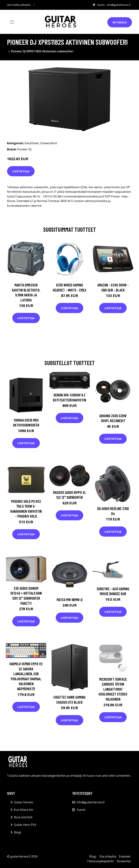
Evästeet (125, 856)
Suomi (101, 5)
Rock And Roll (23, 817)
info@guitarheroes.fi (119, 5)
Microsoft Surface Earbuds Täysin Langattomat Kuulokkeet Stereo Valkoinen (113, 689)
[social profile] (34, 5)
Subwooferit (49, 143)
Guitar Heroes (24, 802)
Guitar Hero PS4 (25, 825)
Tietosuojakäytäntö (100, 861)
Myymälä (120, 22)
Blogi (17, 832)
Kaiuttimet (32, 143)
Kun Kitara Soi (24, 810)
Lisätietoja (21, 171)
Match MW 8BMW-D (70, 600)
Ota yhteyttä (108, 856)
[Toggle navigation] (12, 22)
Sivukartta (124, 861)
